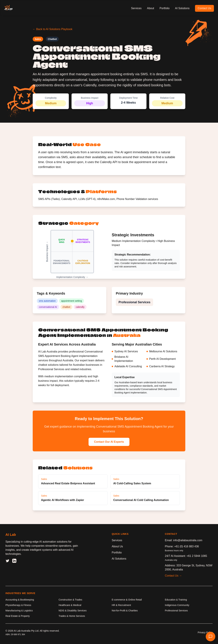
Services (136, 8)
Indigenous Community (177, 605)
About (151, 8)
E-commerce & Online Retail (127, 600)
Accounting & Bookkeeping (20, 600)
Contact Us (204, 8)
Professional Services (176, 611)
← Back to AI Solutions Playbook (53, 29)
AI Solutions (182, 8)
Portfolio (165, 8)
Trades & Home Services (72, 616)
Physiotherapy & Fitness (18, 605)
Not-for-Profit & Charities (125, 611)
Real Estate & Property (18, 616)
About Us (117, 546)
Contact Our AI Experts (109, 442)
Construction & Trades (70, 600)
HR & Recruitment (121, 605)
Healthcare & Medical (70, 605)
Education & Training (176, 600)
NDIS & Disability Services (73, 611)
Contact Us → (173, 576)
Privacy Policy (205, 632)
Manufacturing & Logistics (19, 611)
